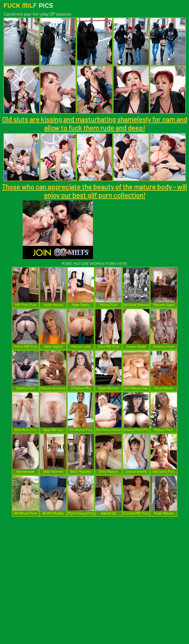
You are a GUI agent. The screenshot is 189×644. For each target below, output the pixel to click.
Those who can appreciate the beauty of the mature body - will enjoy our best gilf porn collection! (94, 191)
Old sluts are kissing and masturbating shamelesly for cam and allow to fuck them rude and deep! (95, 123)
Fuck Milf (28, 5)
